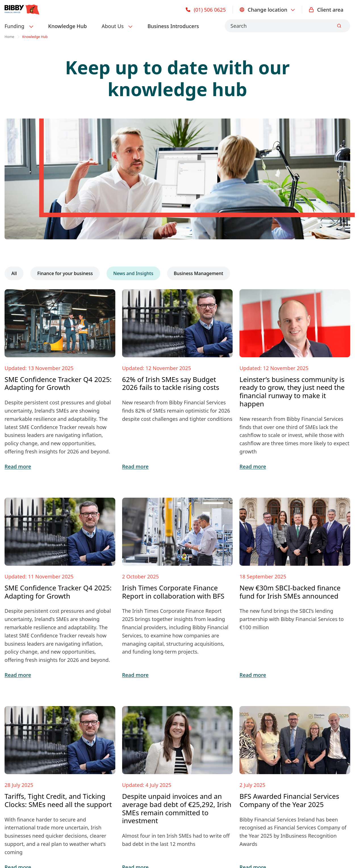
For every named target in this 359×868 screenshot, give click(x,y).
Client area (326, 10)
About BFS (103, 719)
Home (9, 37)
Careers (100, 730)
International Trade (28, 719)
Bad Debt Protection (29, 730)
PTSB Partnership (25, 741)
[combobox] (287, 26)
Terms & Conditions (99, 817)
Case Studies (193, 719)
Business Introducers (173, 26)
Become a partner (112, 753)
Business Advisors (112, 741)
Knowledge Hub (68, 26)
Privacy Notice (55, 817)
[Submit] (339, 26)
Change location (268, 10)
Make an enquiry (286, 652)
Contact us (104, 707)
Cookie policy (19, 817)
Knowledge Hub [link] (35, 37)
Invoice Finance (23, 707)
